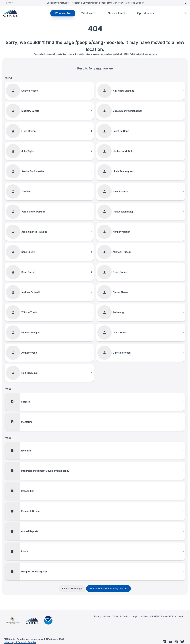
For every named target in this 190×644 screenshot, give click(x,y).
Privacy (97, 616)
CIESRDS (155, 616)
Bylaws (107, 616)
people (10, 3)
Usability (144, 616)
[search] (186, 13)
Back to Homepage (72, 589)
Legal (135, 616)
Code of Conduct (121, 616)
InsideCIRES (167, 616)
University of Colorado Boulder (20, 642)
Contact (179, 616)
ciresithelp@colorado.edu (145, 54)
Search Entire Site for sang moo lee (108, 589)
